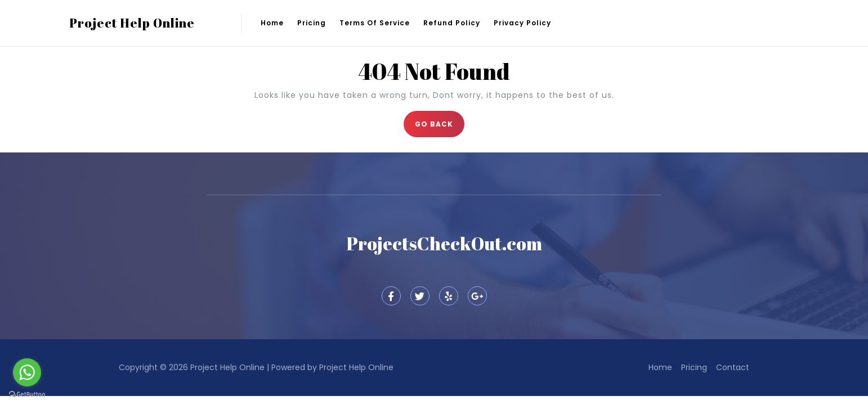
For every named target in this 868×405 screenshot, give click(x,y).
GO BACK (440, 120)
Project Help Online (132, 23)
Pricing (312, 23)
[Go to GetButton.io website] (27, 394)
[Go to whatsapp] (27, 372)
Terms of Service (375, 23)
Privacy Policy (522, 23)
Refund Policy (452, 23)
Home (272, 23)
